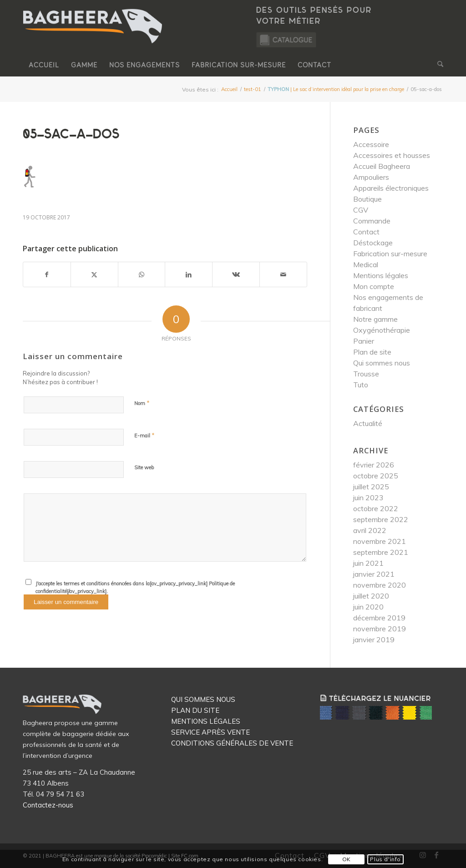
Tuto (361, 385)
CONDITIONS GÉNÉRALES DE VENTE (232, 743)
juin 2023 (368, 497)
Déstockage (373, 243)
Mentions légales (381, 275)
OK (347, 859)
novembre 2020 (380, 585)
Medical (366, 264)
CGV (361, 210)
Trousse (366, 374)
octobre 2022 (376, 508)
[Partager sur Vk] (236, 274)
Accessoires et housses (392, 155)
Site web (144, 467)
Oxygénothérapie (382, 330)
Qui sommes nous (382, 363)
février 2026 (374, 465)
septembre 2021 (381, 552)
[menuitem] (44, 65)
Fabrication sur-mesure (390, 254)
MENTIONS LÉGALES (206, 721)
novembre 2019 (380, 629)
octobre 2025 (376, 476)
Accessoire (371, 144)
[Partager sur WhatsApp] (142, 274)
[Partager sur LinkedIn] (189, 274)
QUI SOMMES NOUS (203, 699)
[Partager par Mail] (283, 274)
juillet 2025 (371, 487)
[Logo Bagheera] (93, 35)
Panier (364, 341)
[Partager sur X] (94, 274)
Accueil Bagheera (382, 166)
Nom (142, 403)
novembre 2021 (380, 541)
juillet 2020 (371, 596)
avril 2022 (370, 530)
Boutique (367, 199)
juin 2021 (368, 563)
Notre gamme (375, 319)
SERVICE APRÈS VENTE (210, 732)
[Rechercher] (437, 65)
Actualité (368, 423)
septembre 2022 (381, 519)
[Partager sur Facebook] (47, 274)
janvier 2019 (374, 640)
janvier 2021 (374, 574)
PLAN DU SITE (195, 710)
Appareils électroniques (391, 188)
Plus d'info (385, 859)
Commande (372, 221)
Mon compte (374, 286)
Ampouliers (371, 177)
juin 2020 (368, 607)
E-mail (144, 435)
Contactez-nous (48, 805)
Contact (366, 232)
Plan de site (372, 352)
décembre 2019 (379, 618)
